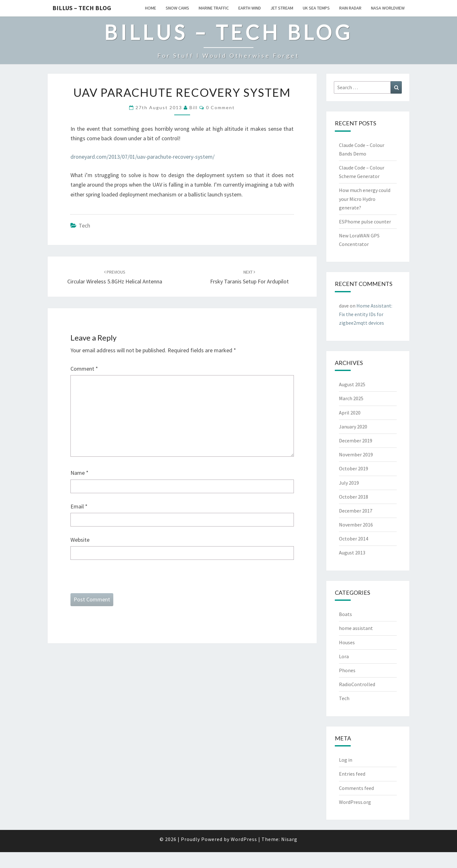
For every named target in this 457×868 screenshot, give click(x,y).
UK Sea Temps (316, 8)
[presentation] (119, 581)
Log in (346, 760)
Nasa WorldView (388, 8)
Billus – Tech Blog (82, 8)
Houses (347, 642)
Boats (345, 614)
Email (79, 506)
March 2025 (351, 398)
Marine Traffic (214, 8)
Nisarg (289, 839)
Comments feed (356, 788)
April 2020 (350, 413)
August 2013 (352, 553)
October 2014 (354, 539)
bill (194, 107)
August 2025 (352, 384)
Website (80, 540)
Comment (84, 369)
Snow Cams (177, 8)
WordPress (244, 839)
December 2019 (356, 441)
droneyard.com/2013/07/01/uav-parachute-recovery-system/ (142, 157)
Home (151, 8)
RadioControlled (357, 684)
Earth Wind (250, 8)
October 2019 (354, 468)
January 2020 (353, 427)
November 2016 (356, 525)
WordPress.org (355, 802)
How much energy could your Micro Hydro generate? (365, 199)
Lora (344, 656)
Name (79, 473)
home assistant (356, 628)
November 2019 (356, 454)
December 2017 (356, 511)
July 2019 (349, 483)
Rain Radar (350, 8)
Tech (84, 225)
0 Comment (220, 107)
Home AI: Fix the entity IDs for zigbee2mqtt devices (366, 314)
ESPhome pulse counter (365, 222)
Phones (347, 670)
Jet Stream (282, 8)
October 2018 (354, 497)
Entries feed (352, 774)
